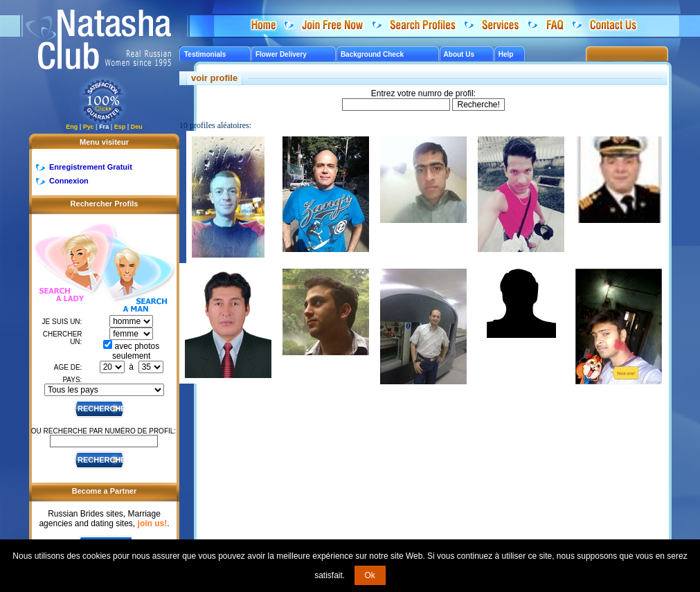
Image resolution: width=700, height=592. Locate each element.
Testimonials (205, 54)
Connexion (69, 181)
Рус (89, 127)
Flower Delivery (281, 54)
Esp (120, 127)
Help (506, 54)
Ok (370, 575)
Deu (137, 127)
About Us (459, 54)
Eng (72, 127)
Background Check (372, 54)
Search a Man (138, 276)
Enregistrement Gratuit (91, 167)
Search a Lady (67, 263)
